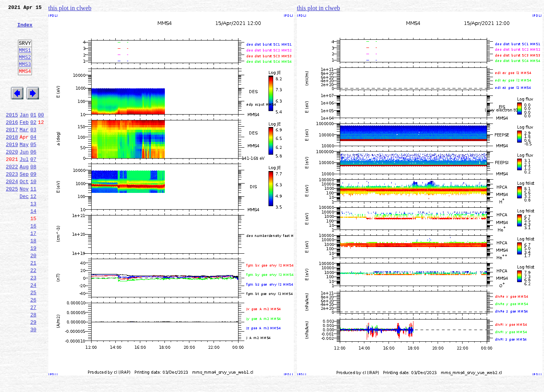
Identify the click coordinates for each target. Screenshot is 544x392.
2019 (12, 168)
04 (34, 159)
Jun (24, 176)
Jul (24, 185)
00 (41, 133)
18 (34, 279)
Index (25, 29)
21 (34, 305)
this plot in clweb (70, 8)
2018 (12, 159)
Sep (24, 202)
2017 (12, 150)
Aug (24, 193)
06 (34, 176)
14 (34, 245)
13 (34, 236)
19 (34, 288)
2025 (12, 219)
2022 (12, 193)
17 (34, 270)
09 (34, 202)
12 (34, 228)
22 (34, 313)
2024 (12, 210)
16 (34, 262)
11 (34, 219)
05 (34, 168)
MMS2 (25, 67)
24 (34, 330)
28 (34, 365)
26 (34, 348)
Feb (24, 142)
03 (34, 150)
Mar (24, 150)
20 (34, 296)
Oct (24, 210)
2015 (12, 133)
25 (34, 339)
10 (34, 210)
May (24, 168)
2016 (12, 142)
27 (34, 356)
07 (34, 185)
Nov (24, 219)
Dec (24, 228)
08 (34, 193)
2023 (12, 202)
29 (34, 373)
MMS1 (25, 59)
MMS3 (25, 76)
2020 (12, 176)
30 (34, 382)
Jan (24, 133)
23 (34, 322)
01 (34, 133)
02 (34, 142)
